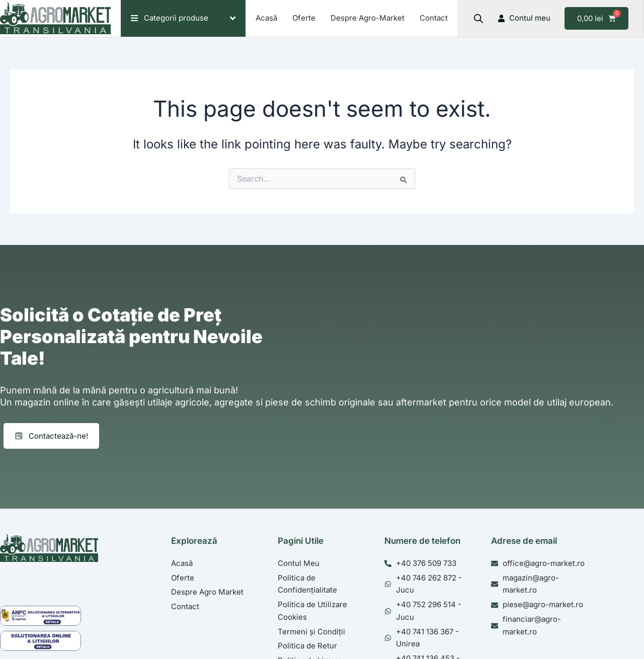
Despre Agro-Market (368, 18)
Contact (434, 18)
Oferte (304, 18)
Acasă (266, 18)
